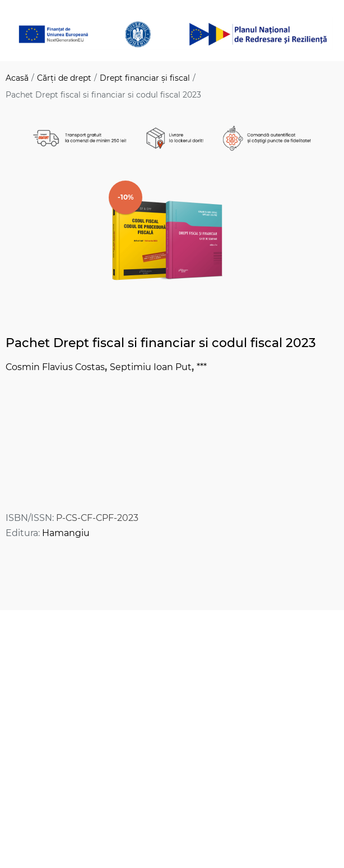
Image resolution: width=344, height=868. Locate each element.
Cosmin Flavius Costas (55, 367)
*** (202, 367)
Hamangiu (66, 533)
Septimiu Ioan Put (151, 367)
